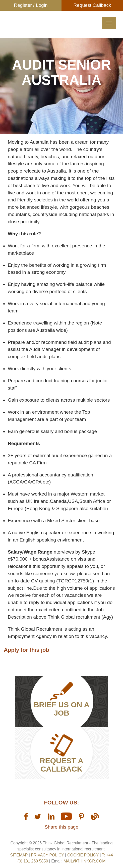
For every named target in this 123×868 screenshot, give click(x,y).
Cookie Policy (83, 855)
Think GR (37, 31)
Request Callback (92, 5)
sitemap (19, 855)
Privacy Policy (47, 855)
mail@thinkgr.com (84, 861)
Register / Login (31, 5)
